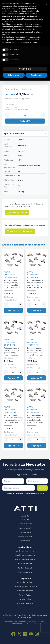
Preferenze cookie (25, 603)
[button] (47, 4)
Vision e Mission (25, 524)
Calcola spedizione (17, 213)
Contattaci (25, 541)
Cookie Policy (25, 599)
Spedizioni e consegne (25, 555)
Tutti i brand (25, 532)
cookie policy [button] (7, 21)
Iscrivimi (42, 488)
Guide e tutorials (25, 568)
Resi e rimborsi (25, 564)
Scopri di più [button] (25, 69)
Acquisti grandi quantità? (20, 231)
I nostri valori (25, 528)
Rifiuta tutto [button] (14, 75)
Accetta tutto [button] (36, 75)
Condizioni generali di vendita (25, 586)
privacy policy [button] (22, 8)
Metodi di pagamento (25, 559)
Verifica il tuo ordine (25, 551)
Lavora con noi (25, 537)
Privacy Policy (39, 493)
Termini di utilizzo (25, 582)
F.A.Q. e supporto (25, 572)
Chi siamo (25, 520)
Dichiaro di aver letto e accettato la (25, 493)
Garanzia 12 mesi (25, 591)
